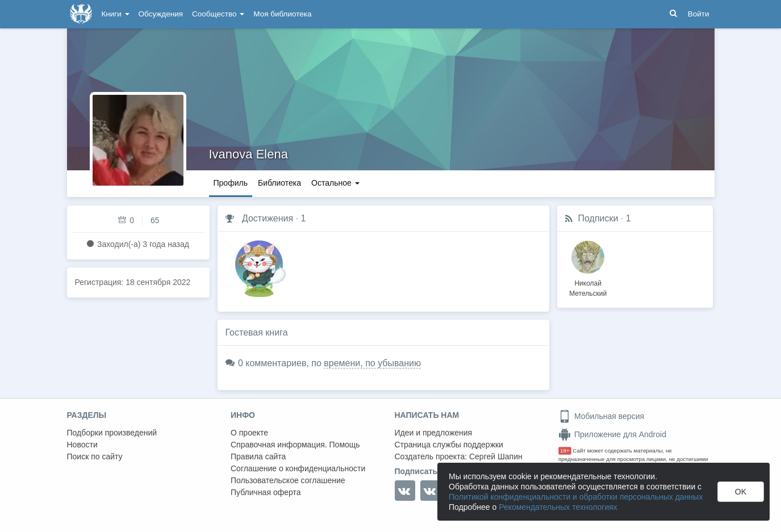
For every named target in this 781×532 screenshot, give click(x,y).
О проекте (249, 433)
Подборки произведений (112, 433)
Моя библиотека (282, 14)
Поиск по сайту (95, 456)
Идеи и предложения (434, 433)
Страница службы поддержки (449, 445)
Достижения (268, 218)
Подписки (598, 218)
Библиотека (279, 183)
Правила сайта (258, 456)
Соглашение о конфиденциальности (298, 468)
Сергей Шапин (496, 456)
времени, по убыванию (372, 363)
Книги (116, 14)
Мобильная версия (601, 416)
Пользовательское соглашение (288, 480)
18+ (565, 451)
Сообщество (218, 14)
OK (741, 492)
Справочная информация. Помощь (295, 445)
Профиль (231, 183)
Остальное (335, 183)
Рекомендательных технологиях (558, 507)
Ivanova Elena (248, 154)
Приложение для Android (612, 434)
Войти (699, 14)
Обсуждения (161, 14)
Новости (82, 445)
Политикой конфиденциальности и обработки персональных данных (576, 497)
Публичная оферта (266, 492)
